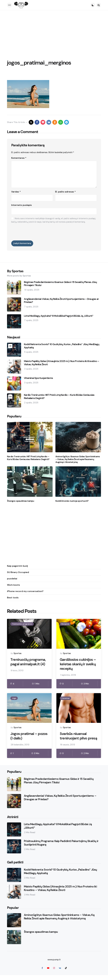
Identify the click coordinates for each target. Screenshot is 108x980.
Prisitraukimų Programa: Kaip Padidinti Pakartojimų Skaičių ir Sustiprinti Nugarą (61, 848)
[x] (31, 122)
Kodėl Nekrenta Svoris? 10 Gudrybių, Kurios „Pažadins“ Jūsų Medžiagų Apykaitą (62, 346)
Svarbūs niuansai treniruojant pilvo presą (74, 739)
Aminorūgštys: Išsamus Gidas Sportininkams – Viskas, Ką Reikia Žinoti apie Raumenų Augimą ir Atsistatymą (78, 459)
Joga (14, 698)
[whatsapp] (61, 122)
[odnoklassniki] (55, 122)
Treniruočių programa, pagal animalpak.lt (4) (28, 662)
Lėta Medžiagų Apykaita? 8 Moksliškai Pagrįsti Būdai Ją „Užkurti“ (59, 316)
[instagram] (54, 973)
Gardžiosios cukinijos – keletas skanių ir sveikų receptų (78, 664)
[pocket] (43, 122)
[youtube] (48, 973)
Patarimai (65, 698)
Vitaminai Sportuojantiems (38, 378)
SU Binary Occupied (18, 572)
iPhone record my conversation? (25, 591)
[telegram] (67, 122)
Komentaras (19, 158)
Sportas (18, 653)
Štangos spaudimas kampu (21, 501)
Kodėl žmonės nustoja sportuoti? (72, 501)
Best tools (13, 598)
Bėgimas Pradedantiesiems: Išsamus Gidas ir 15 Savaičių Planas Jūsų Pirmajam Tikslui (60, 284)
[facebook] (37, 122)
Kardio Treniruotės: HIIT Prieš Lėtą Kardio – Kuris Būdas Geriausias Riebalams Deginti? (59, 397)
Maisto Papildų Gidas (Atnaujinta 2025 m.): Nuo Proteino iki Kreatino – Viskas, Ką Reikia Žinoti (61, 363)
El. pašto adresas (65, 192)
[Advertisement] (54, 31)
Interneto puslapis (22, 205)
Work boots (13, 585)
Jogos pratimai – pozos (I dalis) (29, 736)
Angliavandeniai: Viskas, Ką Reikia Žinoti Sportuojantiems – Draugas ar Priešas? (61, 301)
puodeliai (12, 579)
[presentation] (33, 231)
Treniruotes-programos (22, 624)
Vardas (16, 192)
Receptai (65, 624)
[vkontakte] (49, 122)
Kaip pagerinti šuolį (17, 566)
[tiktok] (66, 973)
